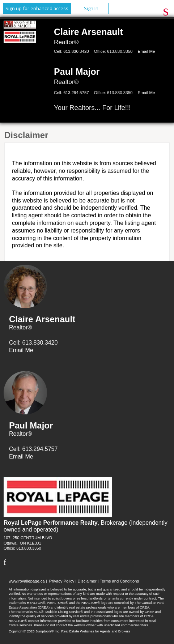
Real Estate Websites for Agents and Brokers (96, 631)
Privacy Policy (62, 581)
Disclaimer (87, 581)
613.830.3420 (76, 51)
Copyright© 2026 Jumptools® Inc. (35, 631)
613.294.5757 (76, 93)
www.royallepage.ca (27, 581)
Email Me (146, 51)
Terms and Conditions (119, 581)
